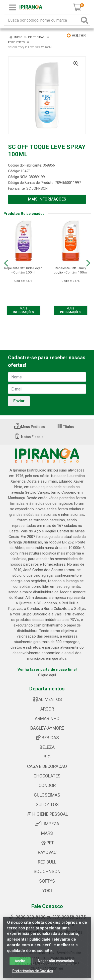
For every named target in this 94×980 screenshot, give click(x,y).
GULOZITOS (47, 805)
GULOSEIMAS (47, 795)
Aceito (20, 964)
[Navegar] (6, 263)
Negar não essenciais (56, 964)
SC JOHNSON (37, 188)
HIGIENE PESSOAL (47, 814)
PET (47, 843)
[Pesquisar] (84, 20)
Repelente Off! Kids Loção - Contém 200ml (23, 270)
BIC (47, 757)
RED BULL (47, 862)
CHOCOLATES (47, 776)
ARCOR (47, 709)
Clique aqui (47, 675)
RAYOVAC (47, 852)
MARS (47, 833)
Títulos (65, 427)
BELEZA (47, 747)
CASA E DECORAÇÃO (47, 766)
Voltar (76, 36)
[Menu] (13, 8)
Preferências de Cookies (33, 974)
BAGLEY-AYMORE (47, 728)
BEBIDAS (47, 738)
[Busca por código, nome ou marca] (42, 20)
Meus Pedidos (30, 427)
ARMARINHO (47, 719)
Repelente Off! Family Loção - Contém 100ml (71, 270)
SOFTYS (47, 881)
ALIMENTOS (47, 699)
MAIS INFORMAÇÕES (47, 199)
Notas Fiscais (29, 437)
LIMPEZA (47, 824)
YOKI (47, 891)
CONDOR (47, 786)
